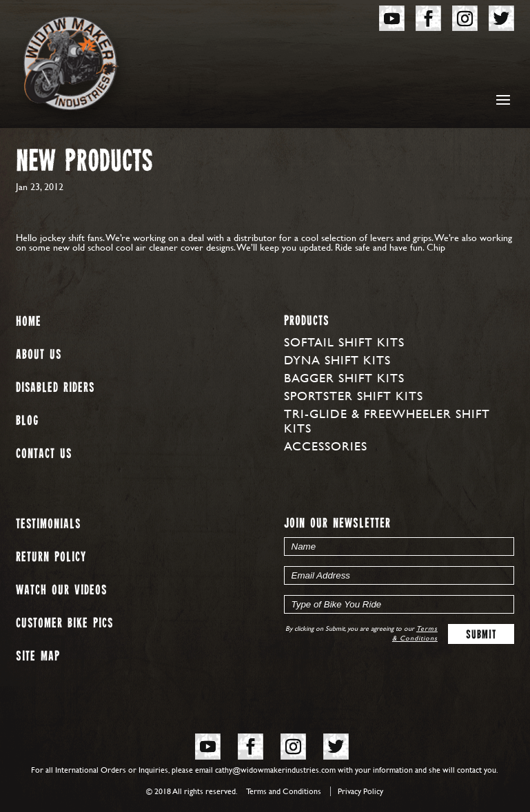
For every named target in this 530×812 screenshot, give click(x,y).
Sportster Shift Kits (354, 396)
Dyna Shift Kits (337, 360)
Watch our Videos (61, 591)
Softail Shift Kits (344, 342)
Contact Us (44, 454)
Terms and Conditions (284, 791)
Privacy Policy (360, 791)
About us (39, 355)
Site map (38, 657)
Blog (27, 421)
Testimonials (48, 524)
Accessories (326, 446)
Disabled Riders (55, 388)
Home (29, 322)
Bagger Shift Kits (344, 378)
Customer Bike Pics (64, 624)
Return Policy (51, 558)
